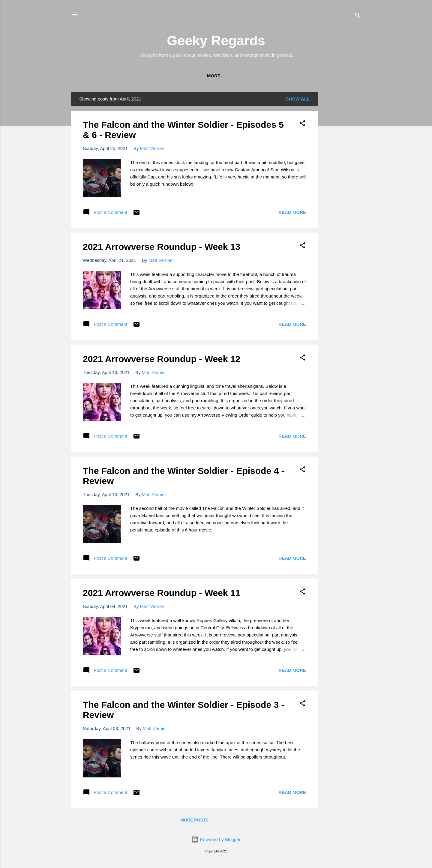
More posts (194, 821)
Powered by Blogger (216, 841)
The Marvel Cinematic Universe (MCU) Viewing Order (259, 76)
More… (345, 76)
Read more (292, 213)
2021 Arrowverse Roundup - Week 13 (162, 248)
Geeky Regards (216, 41)
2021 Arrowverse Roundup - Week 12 (162, 360)
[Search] (358, 16)
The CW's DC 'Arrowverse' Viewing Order (130, 76)
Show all (298, 100)
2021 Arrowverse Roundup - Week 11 (162, 594)
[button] (302, 126)
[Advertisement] (342, 183)
